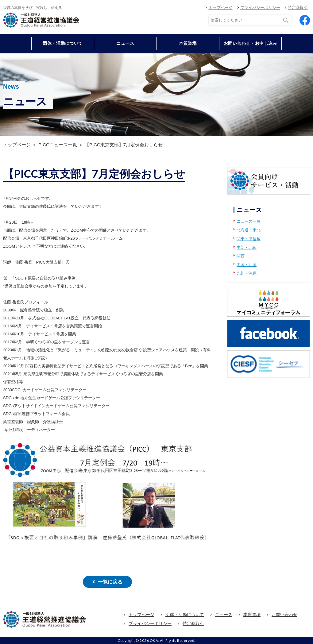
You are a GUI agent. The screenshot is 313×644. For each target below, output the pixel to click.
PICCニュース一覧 (58, 145)
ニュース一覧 (249, 221)
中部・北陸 (247, 247)
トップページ (221, 8)
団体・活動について (185, 615)
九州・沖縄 (247, 273)
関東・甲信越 (249, 239)
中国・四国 (247, 265)
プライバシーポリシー (260, 8)
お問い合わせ (284, 615)
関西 (241, 256)
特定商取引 (298, 8)
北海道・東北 (249, 230)
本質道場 (188, 43)
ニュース (125, 43)
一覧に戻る (110, 582)
